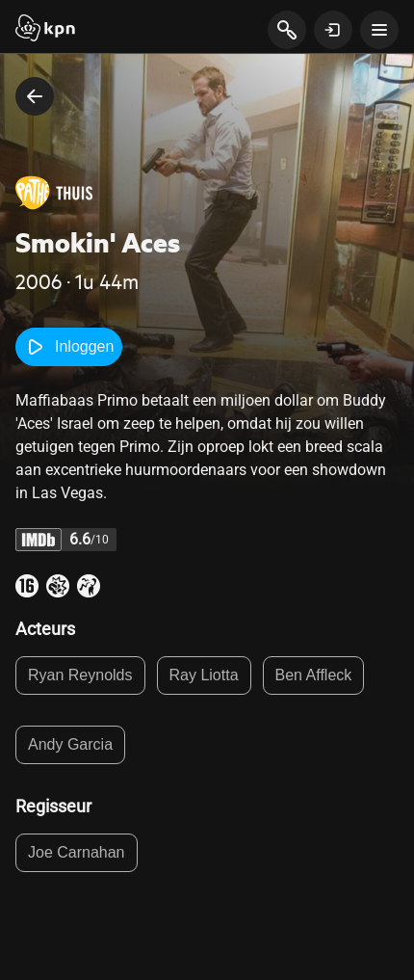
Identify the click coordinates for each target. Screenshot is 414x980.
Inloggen (69, 347)
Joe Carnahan (77, 852)
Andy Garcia (70, 744)
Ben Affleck (314, 675)
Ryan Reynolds (80, 675)
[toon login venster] (333, 30)
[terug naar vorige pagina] (35, 96)
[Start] (45, 30)
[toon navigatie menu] (379, 30)
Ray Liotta (204, 675)
